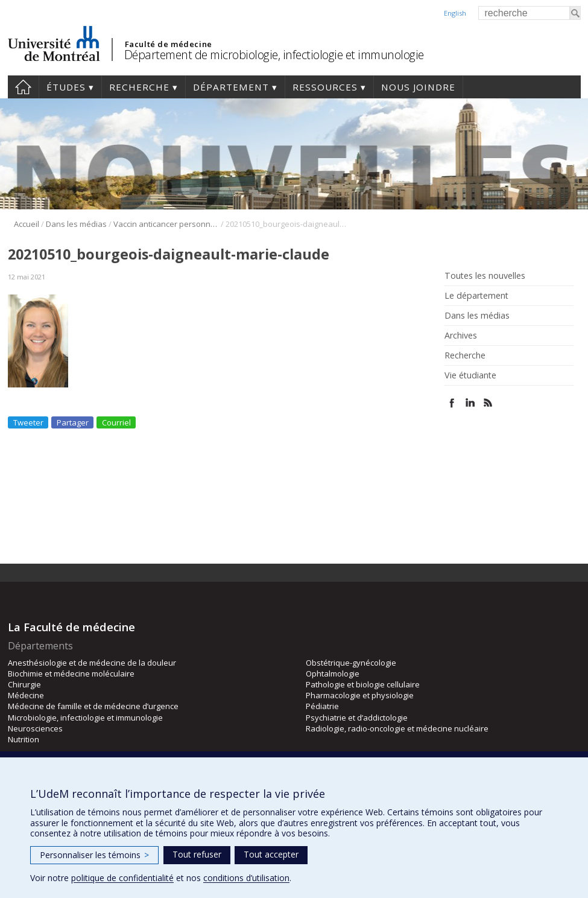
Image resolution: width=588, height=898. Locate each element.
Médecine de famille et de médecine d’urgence (93, 706)
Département (231, 87)
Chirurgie (24, 684)
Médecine (26, 695)
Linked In (470, 403)
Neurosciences (35, 728)
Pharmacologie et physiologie (360, 695)
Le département (476, 296)
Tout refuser (197, 854)
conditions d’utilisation (246, 878)
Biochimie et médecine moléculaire (71, 673)
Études (66, 87)
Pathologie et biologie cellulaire (363, 684)
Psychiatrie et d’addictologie (357, 718)
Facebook (452, 403)
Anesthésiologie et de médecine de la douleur (92, 663)
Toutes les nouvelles (485, 276)
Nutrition (24, 739)
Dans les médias (76, 224)
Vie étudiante (470, 375)
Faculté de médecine (169, 44)
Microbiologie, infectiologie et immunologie (85, 718)
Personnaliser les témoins (94, 855)
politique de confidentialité (122, 878)
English (455, 13)
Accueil (23, 87)
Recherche (139, 87)
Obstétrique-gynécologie (351, 663)
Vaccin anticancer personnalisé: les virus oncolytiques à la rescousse (166, 224)
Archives (461, 336)
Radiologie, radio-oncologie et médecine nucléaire (397, 728)
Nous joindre (418, 87)
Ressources (325, 87)
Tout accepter (271, 854)
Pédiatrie (322, 706)
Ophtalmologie (333, 673)
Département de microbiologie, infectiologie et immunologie (274, 55)
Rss (488, 403)
